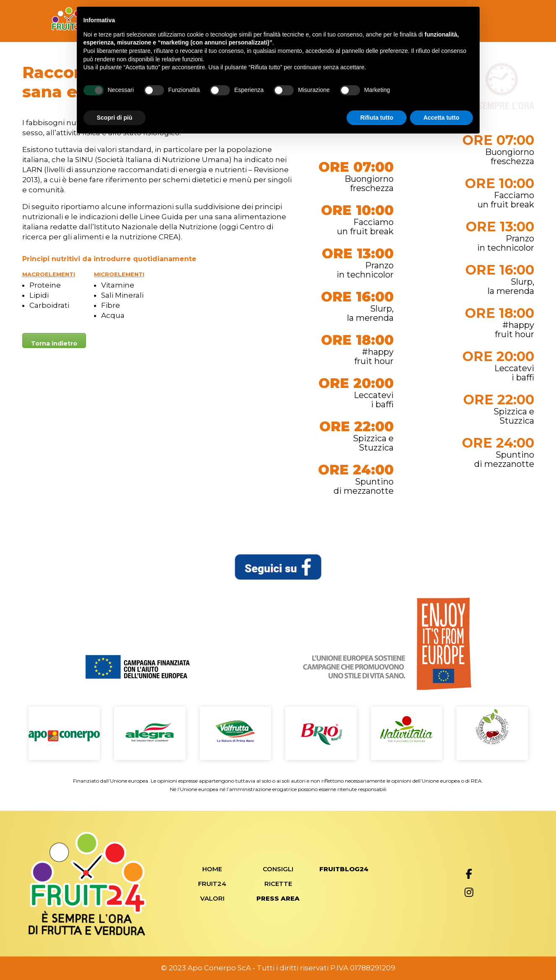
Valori (212, 898)
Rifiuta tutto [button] (377, 118)
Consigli (278, 869)
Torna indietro (54, 343)
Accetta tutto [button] (441, 118)
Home (212, 869)
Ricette (278, 884)
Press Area (278, 898)
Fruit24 (212, 884)
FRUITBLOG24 (344, 869)
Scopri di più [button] (115, 118)
